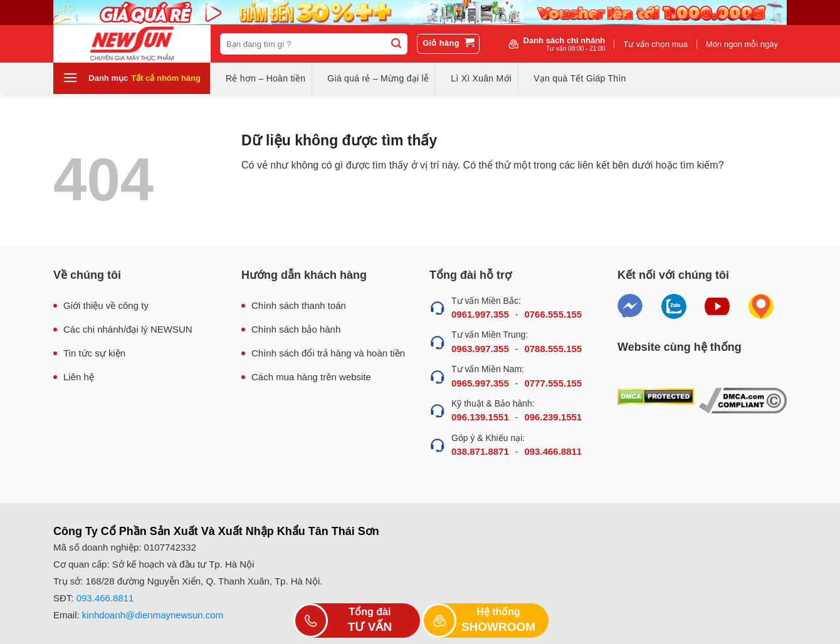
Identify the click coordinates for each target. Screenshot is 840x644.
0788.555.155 (553, 349)
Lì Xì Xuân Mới (481, 78)
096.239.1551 (553, 417)
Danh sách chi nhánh (564, 44)
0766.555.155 (553, 314)
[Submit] (396, 44)
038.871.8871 (480, 451)
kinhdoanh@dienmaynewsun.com (153, 615)
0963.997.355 (480, 349)
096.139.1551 (480, 417)
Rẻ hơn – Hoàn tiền (265, 78)
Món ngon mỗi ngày (742, 44)
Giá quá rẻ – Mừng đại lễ (378, 78)
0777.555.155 (553, 383)
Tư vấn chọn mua (655, 44)
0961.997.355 (480, 314)
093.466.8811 (553, 451)
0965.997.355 (480, 383)
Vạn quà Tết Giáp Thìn (580, 78)
